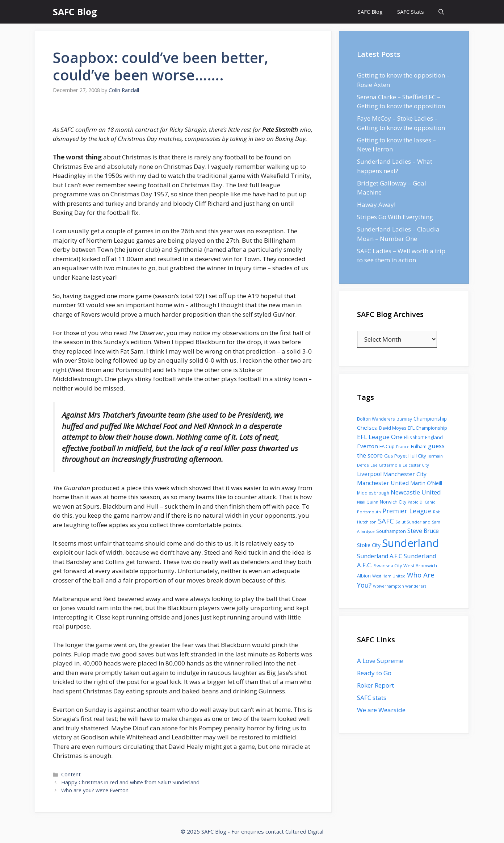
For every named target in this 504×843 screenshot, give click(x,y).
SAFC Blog (75, 12)
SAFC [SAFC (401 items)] (386, 521)
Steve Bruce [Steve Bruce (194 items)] (423, 531)
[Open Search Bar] (441, 12)
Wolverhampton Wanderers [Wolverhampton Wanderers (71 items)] (400, 586)
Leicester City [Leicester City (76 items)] (416, 465)
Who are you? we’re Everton (95, 790)
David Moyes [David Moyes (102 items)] (393, 428)
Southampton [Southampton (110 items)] (391, 531)
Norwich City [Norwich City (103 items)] (393, 502)
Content (71, 774)
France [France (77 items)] (403, 446)
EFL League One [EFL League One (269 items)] (380, 437)
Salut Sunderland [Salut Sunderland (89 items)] (413, 522)
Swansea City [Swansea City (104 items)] (388, 566)
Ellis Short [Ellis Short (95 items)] (414, 437)
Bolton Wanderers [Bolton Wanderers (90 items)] (376, 419)
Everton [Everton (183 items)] (367, 446)
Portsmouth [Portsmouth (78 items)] (369, 512)
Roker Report (375, 685)
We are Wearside (381, 710)
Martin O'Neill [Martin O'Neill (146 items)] (426, 483)
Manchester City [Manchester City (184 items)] (405, 474)
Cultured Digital (304, 831)
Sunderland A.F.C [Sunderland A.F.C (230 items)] (380, 556)
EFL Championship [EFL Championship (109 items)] (427, 428)
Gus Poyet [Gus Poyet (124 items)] (396, 456)
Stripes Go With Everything (395, 217)
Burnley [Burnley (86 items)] (404, 419)
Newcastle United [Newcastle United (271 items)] (416, 492)
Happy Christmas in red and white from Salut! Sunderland (130, 782)
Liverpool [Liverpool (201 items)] (369, 474)
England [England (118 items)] (434, 437)
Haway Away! (376, 205)
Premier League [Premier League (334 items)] (407, 511)
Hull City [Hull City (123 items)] (417, 456)
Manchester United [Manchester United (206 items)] (383, 483)
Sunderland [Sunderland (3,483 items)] (411, 543)
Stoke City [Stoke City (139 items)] (369, 545)
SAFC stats (372, 698)
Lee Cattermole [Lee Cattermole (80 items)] (386, 465)
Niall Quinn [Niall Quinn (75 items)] (368, 502)
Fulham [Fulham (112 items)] (419, 446)
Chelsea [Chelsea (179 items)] (367, 427)
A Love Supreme (380, 661)
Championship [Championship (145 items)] (430, 419)
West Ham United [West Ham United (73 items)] (389, 576)
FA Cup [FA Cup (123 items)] (387, 446)
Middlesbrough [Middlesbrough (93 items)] (373, 493)
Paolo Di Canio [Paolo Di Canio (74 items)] (422, 502)
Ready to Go (374, 673)
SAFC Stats (411, 12)
